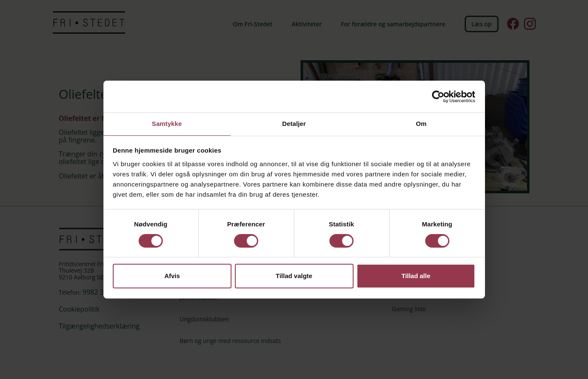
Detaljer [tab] (294, 123)
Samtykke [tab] (167, 123)
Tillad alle (416, 276)
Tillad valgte (294, 276)
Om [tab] (421, 123)
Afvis (172, 276)
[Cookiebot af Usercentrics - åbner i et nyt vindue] (438, 96)
